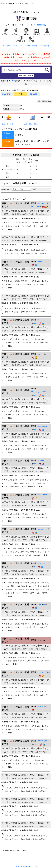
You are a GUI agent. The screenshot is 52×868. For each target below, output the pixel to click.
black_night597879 (39, 392)
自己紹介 (34, 94)
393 (45, 604)
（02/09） (20, 54)
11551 (35, 744)
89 (46, 354)
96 (36, 676)
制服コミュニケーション (15, 46)
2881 (35, 430)
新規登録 (41, 25)
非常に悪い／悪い (31, 124)
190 (45, 495)
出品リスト (7, 94)
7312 (35, 395)
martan (41, 460)
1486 (35, 464)
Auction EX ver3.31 (26, 866)
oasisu (41, 529)
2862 (38, 207)
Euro (40, 262)
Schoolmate (43, 320)
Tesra (40, 495)
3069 (35, 323)
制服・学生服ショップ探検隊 (38, 46)
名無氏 (41, 707)
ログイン (31, 25)
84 (46, 707)
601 (34, 567)
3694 (46, 529)
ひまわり (42, 563)
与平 (40, 604)
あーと (41, 354)
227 (45, 262)
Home (3, 4)
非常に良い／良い (8, 124)
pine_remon (43, 426)
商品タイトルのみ (21, 81)
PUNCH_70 (43, 741)
